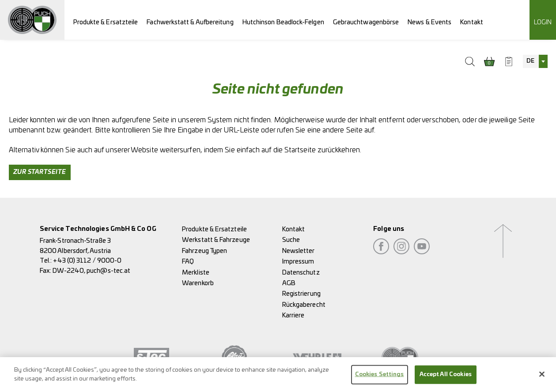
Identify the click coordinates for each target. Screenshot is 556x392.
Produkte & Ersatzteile (106, 22)
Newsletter (299, 251)
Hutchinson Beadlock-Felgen (283, 22)
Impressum (298, 262)
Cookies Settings (380, 378)
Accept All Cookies (446, 378)
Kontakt (472, 22)
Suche (291, 240)
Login (543, 22)
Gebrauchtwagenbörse (366, 22)
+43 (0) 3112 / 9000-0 (87, 261)
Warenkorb (198, 283)
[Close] (542, 377)
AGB (289, 283)
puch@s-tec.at (108, 271)
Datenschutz (301, 273)
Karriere (293, 315)
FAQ (188, 262)
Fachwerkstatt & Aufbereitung (190, 22)
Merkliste (196, 273)
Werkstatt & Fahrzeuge (216, 240)
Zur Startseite (40, 172)
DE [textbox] (530, 61)
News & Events (429, 22)
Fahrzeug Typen (204, 251)
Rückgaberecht (304, 305)
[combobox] (535, 61)
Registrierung (301, 294)
